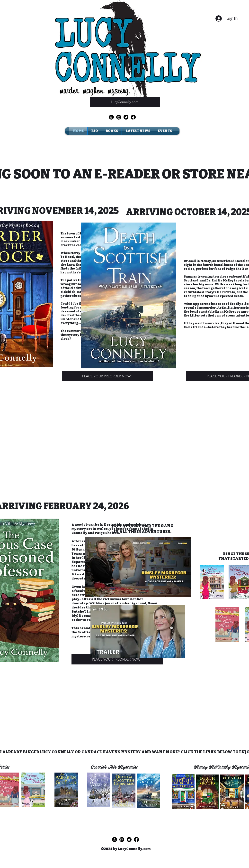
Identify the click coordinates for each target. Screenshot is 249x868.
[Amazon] (111, 117)
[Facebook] (133, 117)
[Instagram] (119, 117)
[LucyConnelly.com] (125, 102)
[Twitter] (126, 117)
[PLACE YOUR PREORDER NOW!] (107, 376)
